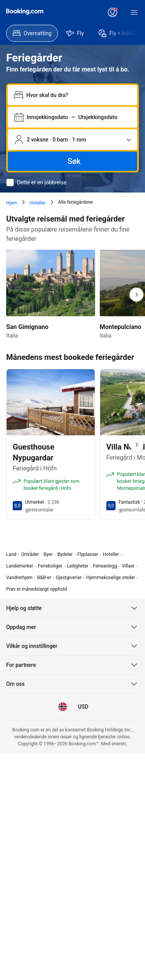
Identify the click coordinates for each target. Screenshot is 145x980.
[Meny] (134, 12)
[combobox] (79, 95)
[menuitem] (32, 33)
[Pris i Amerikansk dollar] (83, 707)
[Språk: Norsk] (63, 707)
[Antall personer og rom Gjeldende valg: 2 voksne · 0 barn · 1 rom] (72, 140)
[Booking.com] (25, 12)
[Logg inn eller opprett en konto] (113, 12)
